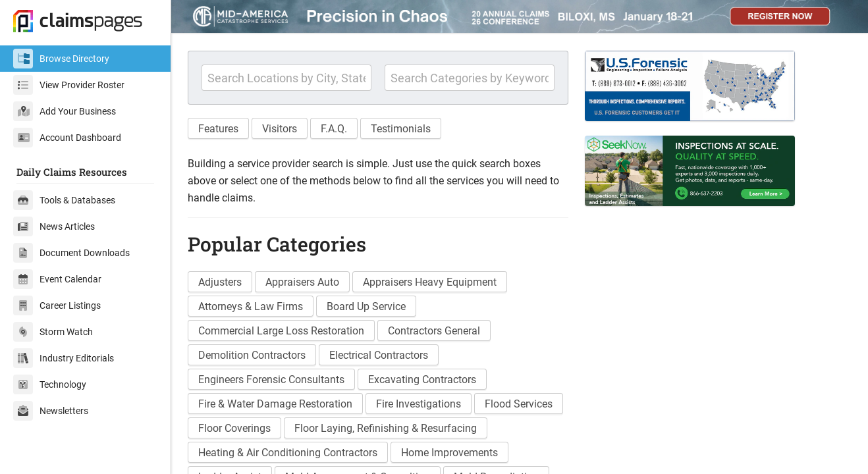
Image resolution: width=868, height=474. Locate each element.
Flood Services (519, 404)
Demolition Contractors (252, 355)
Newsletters (51, 411)
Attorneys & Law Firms (251, 306)
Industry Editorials (64, 358)
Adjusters (220, 282)
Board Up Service (366, 306)
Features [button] (218, 129)
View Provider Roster (69, 85)
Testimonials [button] (401, 129)
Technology (50, 384)
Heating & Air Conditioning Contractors (288, 453)
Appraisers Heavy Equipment (430, 282)
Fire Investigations (419, 404)
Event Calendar (57, 279)
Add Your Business (65, 111)
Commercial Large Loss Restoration (281, 331)
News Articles (54, 226)
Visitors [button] (280, 129)
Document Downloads (71, 253)
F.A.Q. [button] (334, 129)
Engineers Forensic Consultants (271, 380)
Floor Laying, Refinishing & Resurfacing (386, 428)
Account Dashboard (67, 138)
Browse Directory (61, 59)
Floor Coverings (234, 428)
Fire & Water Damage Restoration (275, 404)
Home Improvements (449, 453)
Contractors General (434, 331)
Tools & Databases (64, 200)
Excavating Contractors (422, 380)
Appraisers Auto (302, 282)
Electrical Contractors (379, 355)
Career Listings (57, 305)
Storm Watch (53, 332)
